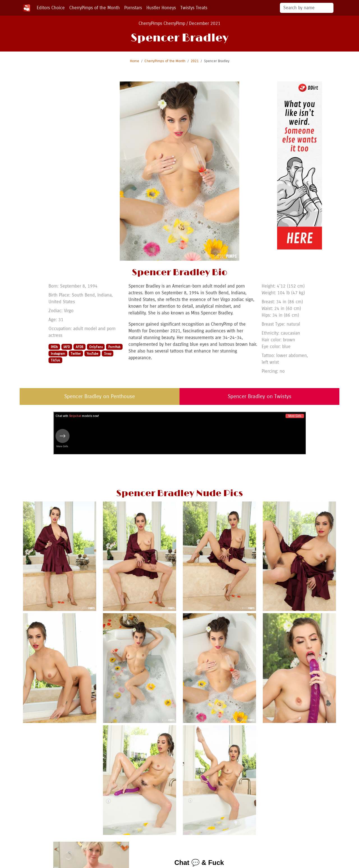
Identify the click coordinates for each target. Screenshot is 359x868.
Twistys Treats (194, 8)
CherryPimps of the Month (95, 8)
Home (134, 61)
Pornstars (133, 8)
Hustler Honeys (161, 8)
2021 (195, 61)
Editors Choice (51, 8)
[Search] (307, 8)
